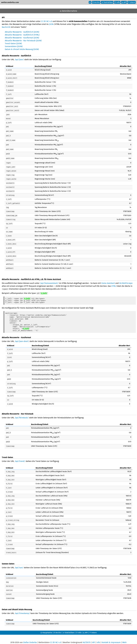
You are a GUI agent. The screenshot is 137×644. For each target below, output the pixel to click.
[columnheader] (19, 66)
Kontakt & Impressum (111, 637)
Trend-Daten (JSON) (13, 43)
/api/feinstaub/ (22, 416)
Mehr (124, 637)
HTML (114, 281)
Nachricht (6, 27)
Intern (93, 627)
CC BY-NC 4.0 (47, 21)
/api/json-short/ (22, 341)
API (85, 627)
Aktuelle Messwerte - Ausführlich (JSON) (22, 32)
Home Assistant (108, 278)
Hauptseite (46, 627)
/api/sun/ (19, 563)
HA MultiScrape (126, 278)
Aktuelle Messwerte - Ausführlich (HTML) (22, 35)
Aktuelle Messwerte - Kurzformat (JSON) (22, 38)
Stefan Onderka (30, 637)
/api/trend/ (20, 459)
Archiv (58, 627)
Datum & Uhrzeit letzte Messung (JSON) (22, 49)
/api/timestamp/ (22, 608)
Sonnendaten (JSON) (14, 46)
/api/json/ (19, 60)
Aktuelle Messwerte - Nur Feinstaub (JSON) (23, 41)
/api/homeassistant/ (49, 278)
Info (79, 627)
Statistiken (69, 627)
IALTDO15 (87, 637)
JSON (51, 24)
